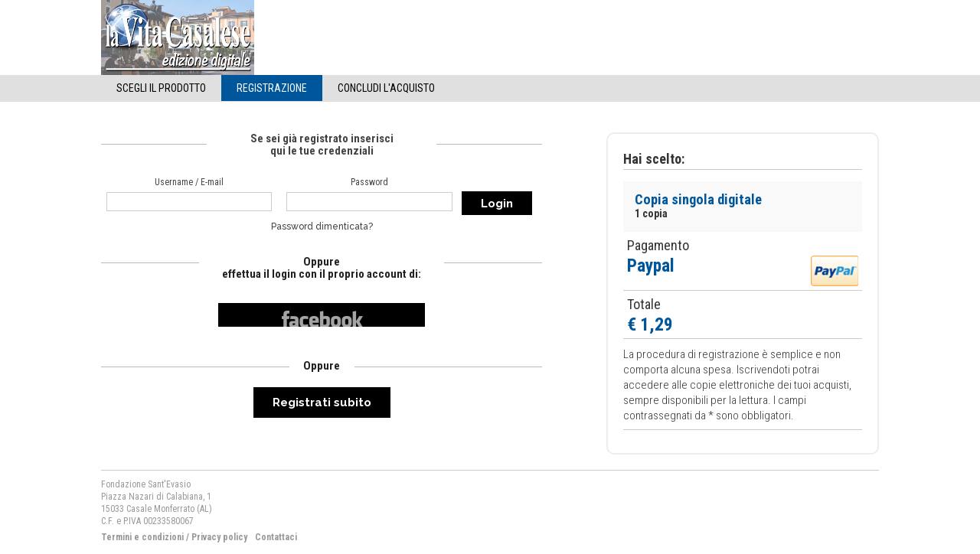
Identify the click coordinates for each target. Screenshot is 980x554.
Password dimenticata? (322, 226)
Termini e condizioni (142, 537)
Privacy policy (219, 537)
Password (369, 182)
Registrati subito (322, 402)
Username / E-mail (189, 182)
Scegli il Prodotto (161, 88)
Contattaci (276, 537)
